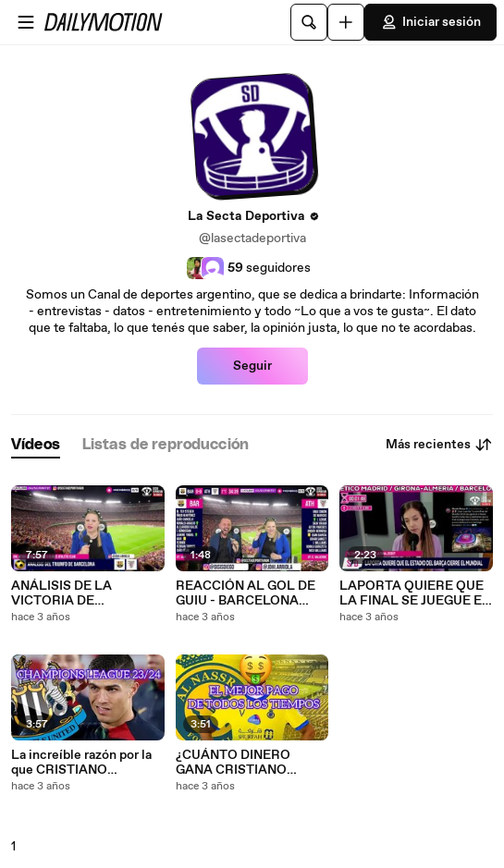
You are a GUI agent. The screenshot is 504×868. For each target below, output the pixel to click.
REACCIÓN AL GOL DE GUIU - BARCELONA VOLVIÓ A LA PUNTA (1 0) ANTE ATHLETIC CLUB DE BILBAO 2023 (246, 593)
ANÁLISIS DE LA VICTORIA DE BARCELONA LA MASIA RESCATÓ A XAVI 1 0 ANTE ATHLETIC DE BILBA (84, 593)
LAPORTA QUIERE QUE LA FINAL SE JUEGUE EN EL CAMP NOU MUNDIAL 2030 (415, 593)
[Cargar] (346, 22)
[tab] (36, 445)
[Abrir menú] (26, 22)
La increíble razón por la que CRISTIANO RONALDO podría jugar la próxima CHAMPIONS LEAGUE (86, 763)
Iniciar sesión (430, 22)
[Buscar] (309, 22)
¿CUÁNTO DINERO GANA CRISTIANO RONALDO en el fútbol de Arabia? (244, 763)
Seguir (252, 366)
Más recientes (439, 445)
